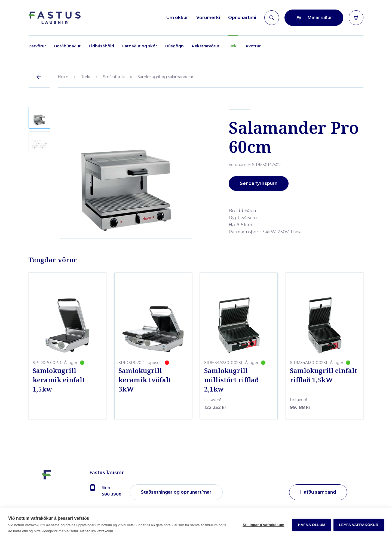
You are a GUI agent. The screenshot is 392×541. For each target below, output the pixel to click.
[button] (39, 118)
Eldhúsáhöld (101, 46)
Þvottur (253, 46)
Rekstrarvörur (206, 46)
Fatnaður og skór (140, 46)
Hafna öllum (312, 525)
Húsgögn (174, 46)
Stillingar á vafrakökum (263, 525)
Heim (63, 77)
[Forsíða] (55, 18)
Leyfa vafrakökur (359, 525)
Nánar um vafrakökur (97, 531)
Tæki (233, 46)
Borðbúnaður (67, 46)
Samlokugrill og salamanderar (165, 77)
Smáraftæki (114, 77)
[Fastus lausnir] (47, 493)
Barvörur (37, 46)
